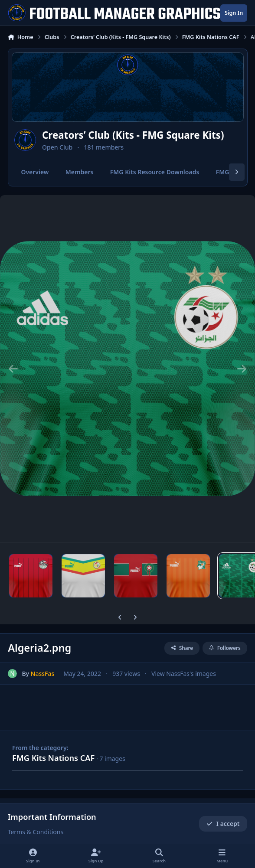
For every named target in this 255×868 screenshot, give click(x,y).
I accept (223, 824)
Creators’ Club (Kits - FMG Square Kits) (133, 135)
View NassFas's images (184, 674)
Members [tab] (79, 172)
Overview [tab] (35, 172)
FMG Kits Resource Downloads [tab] (154, 172)
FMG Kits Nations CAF (53, 758)
